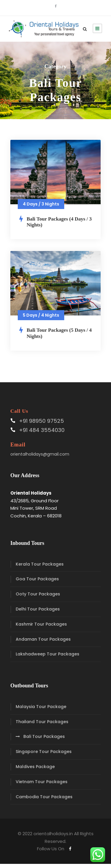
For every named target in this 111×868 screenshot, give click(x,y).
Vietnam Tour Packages (42, 782)
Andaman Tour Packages (43, 639)
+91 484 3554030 (42, 430)
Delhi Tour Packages (38, 609)
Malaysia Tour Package (41, 707)
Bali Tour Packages (44, 736)
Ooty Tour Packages (38, 594)
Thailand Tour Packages (42, 722)
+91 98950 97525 (41, 421)
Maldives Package (35, 767)
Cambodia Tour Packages (44, 797)
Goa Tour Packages (37, 579)
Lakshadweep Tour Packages (48, 654)
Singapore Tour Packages (44, 752)
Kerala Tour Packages (40, 564)
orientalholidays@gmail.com (40, 454)
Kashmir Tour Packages (41, 624)
